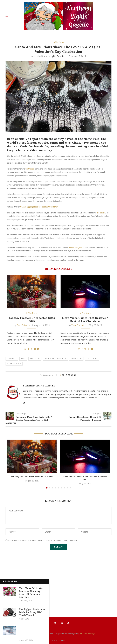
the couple (101, 213)
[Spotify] (68, 623)
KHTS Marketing (87, 633)
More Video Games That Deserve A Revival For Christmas (85, 319)
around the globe (76, 247)
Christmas (12, 359)
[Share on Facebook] (29, 349)
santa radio (92, 359)
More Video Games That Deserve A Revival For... (85, 478)
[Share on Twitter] (32, 349)
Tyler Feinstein (23, 325)
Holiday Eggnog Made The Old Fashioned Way (39, 207)
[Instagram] (62, 623)
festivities (30, 169)
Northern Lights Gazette (53, 56)
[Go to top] (59, 640)
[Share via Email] (38, 349)
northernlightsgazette (55, 359)
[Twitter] (55, 623)
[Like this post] (25, 349)
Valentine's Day (14, 364)
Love (23, 359)
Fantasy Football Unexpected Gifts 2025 (32, 319)
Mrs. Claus (35, 359)
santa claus (76, 359)
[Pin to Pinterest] (35, 349)
